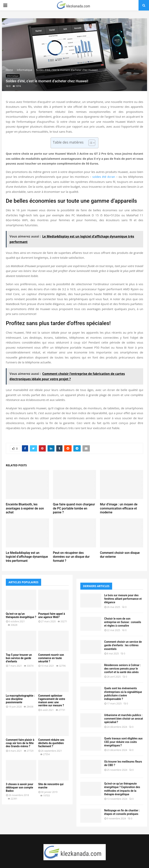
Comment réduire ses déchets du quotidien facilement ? (51, 743)
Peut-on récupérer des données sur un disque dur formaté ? (71, 557)
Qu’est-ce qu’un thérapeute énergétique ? (21, 615)
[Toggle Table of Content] (90, 143)
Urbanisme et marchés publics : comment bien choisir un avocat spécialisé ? (124, 719)
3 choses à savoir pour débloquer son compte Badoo (19, 787)
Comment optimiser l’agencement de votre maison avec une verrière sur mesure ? (52, 701)
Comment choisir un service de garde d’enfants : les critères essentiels (123, 645)
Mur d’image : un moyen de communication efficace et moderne (119, 508)
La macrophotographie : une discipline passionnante (20, 699)
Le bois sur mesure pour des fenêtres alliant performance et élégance (123, 599)
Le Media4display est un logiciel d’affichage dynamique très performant (27, 557)
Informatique (13, 76)
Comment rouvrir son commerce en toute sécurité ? (51, 658)
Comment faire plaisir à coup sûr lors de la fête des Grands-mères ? (20, 743)
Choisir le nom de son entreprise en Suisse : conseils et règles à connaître (123, 622)
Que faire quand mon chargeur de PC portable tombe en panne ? (74, 508)
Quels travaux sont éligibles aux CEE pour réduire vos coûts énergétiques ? (123, 742)
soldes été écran (104, 177)
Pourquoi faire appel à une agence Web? (52, 615)
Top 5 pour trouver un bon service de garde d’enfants (19, 658)
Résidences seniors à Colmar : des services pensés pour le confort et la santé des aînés (123, 669)
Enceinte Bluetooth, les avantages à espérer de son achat (25, 508)
